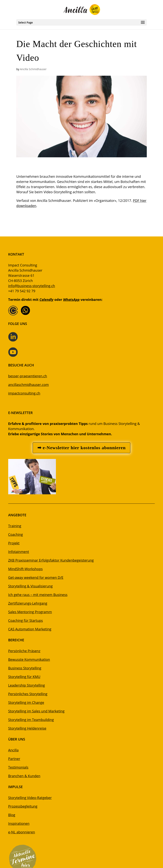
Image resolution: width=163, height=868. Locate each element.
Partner (14, 759)
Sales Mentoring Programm (30, 612)
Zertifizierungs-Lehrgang (28, 603)
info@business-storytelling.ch (32, 286)
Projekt (14, 543)
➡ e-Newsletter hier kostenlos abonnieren (82, 448)
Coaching (16, 534)
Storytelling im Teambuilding (31, 720)
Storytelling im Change (26, 702)
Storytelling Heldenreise (27, 728)
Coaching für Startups (26, 620)
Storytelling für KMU (24, 677)
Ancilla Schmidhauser (33, 69)
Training (15, 526)
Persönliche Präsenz (24, 651)
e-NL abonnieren (22, 832)
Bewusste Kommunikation (29, 659)
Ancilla (13, 750)
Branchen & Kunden (24, 776)
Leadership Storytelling (27, 685)
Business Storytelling (25, 668)
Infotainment (19, 552)
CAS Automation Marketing (30, 629)
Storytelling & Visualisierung (30, 586)
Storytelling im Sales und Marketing (36, 711)
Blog (12, 815)
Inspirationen (19, 823)
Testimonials (18, 767)
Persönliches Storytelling (28, 694)
